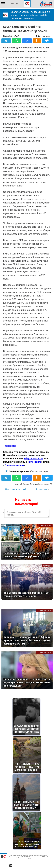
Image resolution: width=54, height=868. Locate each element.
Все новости (41, 489)
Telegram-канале (33, 458)
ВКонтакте (35, 462)
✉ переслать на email (15, 489)
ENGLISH (15, 4)
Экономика (46, 526)
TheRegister (10, 446)
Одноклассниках (14, 465)
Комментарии (44, 36)
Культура (47, 565)
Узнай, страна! (44, 610)
